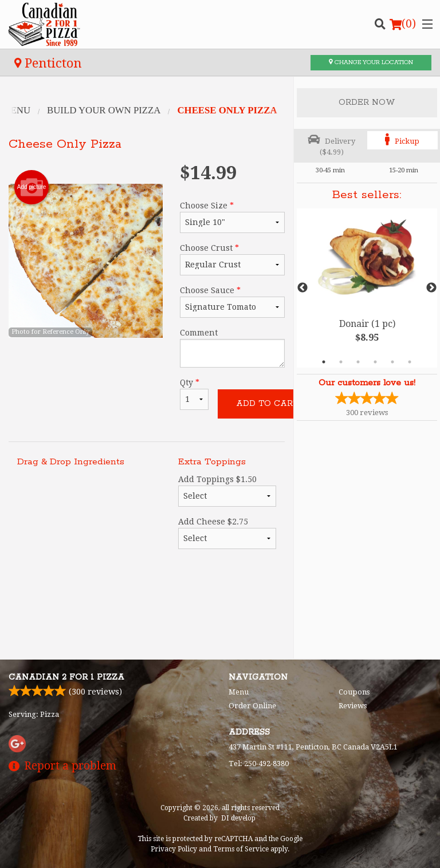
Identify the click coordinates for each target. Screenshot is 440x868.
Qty (194, 394)
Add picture (32, 187)
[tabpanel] (367, 288)
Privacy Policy (174, 849)
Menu (239, 692)
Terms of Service (241, 849)
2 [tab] (341, 362)
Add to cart (267, 404)
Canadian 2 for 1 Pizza (66, 677)
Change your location (371, 62)
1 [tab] (324, 362)
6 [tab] (410, 362)
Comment (232, 348)
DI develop (238, 818)
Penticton (48, 63)
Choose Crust (232, 259)
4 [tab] (375, 362)
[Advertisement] (147, 613)
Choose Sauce (232, 302)
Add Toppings (227, 491)
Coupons (354, 692)
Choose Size (232, 217)
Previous (302, 288)
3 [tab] (358, 362)
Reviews (353, 706)
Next (431, 288)
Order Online (252, 706)
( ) (403, 24)
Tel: (259, 764)
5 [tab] (392, 362)
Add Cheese (227, 533)
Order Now (367, 102)
